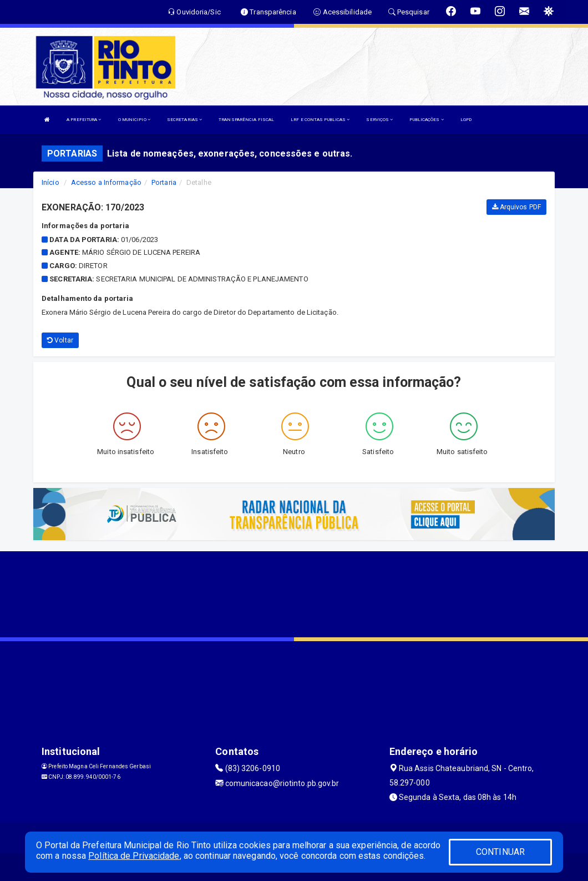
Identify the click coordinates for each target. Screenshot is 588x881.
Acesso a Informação (106, 182)
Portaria (164, 182)
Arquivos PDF (516, 207)
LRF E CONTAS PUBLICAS (320, 120)
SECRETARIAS (184, 120)
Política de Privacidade (134, 856)
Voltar (60, 340)
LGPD (466, 120)
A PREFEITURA (84, 120)
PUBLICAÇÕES (426, 120)
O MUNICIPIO (134, 120)
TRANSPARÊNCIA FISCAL (246, 120)
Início (50, 182)
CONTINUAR (500, 852)
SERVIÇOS (379, 120)
